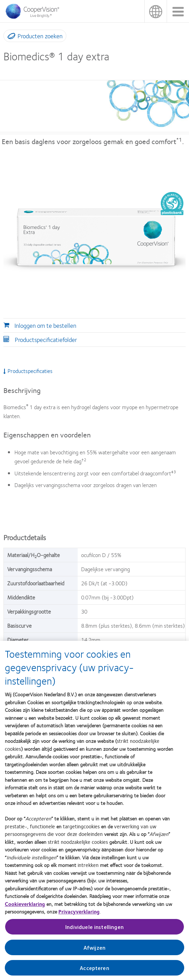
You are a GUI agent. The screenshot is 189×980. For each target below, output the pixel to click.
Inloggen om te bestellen (45, 325)
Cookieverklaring (25, 909)
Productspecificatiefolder (46, 340)
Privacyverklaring (79, 917)
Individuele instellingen (94, 932)
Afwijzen (94, 952)
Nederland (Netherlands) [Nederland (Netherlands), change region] (155, 11)
